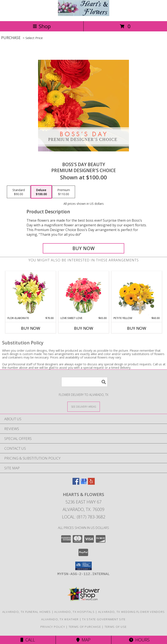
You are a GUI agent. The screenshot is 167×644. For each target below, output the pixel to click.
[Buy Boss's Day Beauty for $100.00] (83, 248)
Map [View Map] (83, 640)
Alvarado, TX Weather (60, 619)
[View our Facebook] (76, 483)
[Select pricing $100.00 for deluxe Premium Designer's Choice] (41, 192)
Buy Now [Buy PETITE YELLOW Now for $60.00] (137, 328)
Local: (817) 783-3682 (84, 517)
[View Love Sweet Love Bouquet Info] (83, 294)
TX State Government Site (104, 619)
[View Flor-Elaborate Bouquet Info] (30, 294)
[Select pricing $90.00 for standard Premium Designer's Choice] (19, 192)
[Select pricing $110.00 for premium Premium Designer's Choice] (64, 192)
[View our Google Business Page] (84, 483)
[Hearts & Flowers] (84, 15)
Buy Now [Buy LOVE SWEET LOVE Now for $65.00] (84, 328)
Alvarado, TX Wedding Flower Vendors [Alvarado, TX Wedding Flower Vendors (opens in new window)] (132, 612)
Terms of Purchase (85, 627)
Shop (42, 26)
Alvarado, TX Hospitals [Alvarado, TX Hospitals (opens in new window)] (74, 612)
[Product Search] (84, 382)
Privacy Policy (53, 627)
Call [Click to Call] (28, 640)
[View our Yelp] (91, 483)
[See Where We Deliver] (84, 406)
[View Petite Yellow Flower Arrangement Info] (137, 294)
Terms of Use (116, 627)
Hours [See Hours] (139, 640)
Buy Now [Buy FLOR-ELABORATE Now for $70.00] (31, 328)
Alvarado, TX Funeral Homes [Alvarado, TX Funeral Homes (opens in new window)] (27, 612)
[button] (83, 566)
